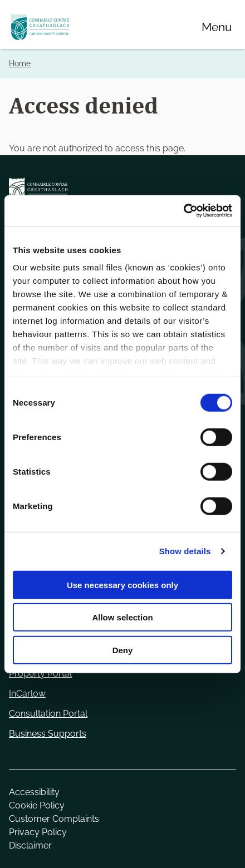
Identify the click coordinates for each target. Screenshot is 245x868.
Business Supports (48, 734)
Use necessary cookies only (122, 585)
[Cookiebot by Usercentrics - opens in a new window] (183, 211)
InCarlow (27, 694)
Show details (185, 551)
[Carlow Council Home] (122, 191)
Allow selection (122, 617)
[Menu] (217, 27)
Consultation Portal (48, 714)
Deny (123, 650)
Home (20, 63)
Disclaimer (30, 845)
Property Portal (40, 674)
